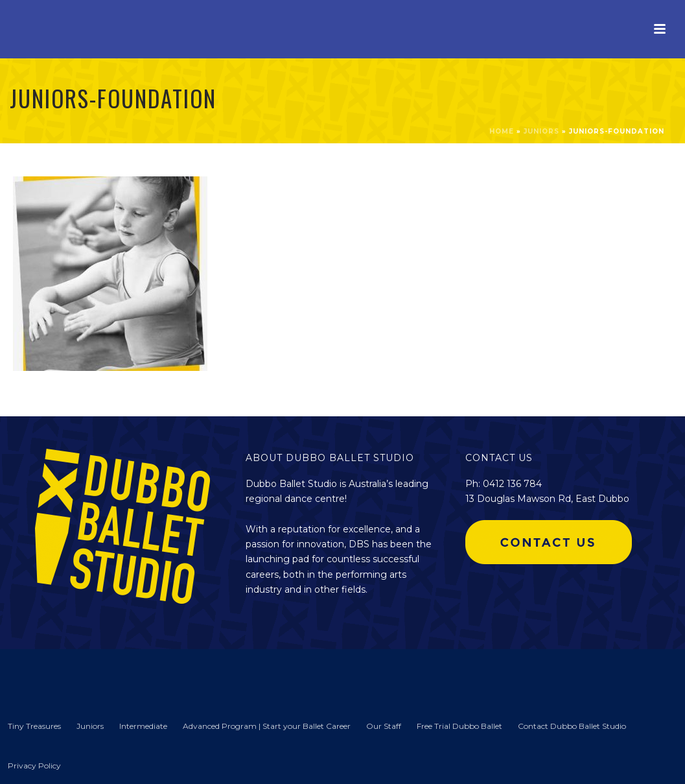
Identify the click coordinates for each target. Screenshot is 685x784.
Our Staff (384, 726)
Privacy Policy (34, 766)
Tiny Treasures (34, 726)
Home (502, 131)
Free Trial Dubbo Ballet (459, 726)
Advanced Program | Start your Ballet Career (267, 726)
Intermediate (143, 726)
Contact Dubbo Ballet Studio (572, 726)
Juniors (541, 131)
